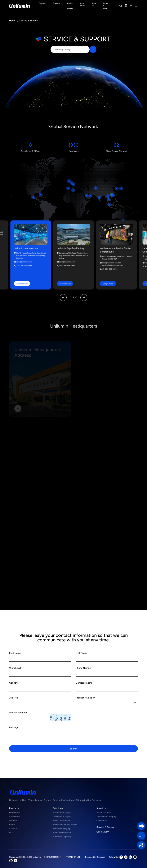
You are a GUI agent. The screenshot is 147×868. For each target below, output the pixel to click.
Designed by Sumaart (95, 857)
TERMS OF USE (73, 857)
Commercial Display (62, 817)
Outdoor (13, 821)
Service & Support (106, 827)
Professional (15, 813)
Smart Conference (61, 821)
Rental (12, 825)
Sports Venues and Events (65, 825)
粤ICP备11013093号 (53, 857)
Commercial (15, 817)
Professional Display (62, 813)
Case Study (102, 832)
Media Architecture (62, 833)
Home (12, 21)
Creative (13, 829)
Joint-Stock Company (107, 817)
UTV (11, 833)
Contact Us (102, 821)
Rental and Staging (61, 829)
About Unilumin (104, 813)
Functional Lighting (62, 837)
